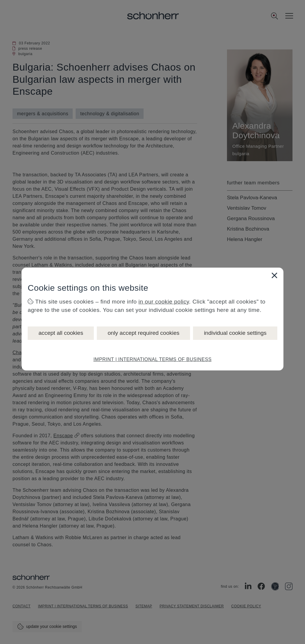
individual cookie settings (235, 333)
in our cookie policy (164, 302)
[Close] (274, 275)
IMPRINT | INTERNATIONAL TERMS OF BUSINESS (153, 359)
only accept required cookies (143, 333)
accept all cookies (61, 333)
